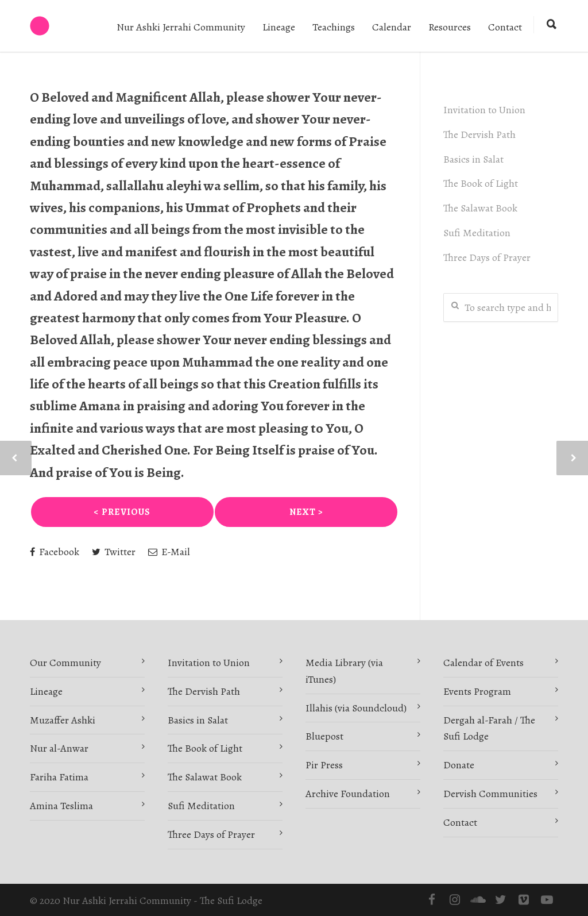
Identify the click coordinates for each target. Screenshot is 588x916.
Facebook (55, 552)
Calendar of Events (483, 663)
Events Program (477, 691)
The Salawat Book (480, 208)
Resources (450, 27)
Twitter (114, 552)
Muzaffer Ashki (63, 720)
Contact (505, 27)
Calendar (392, 27)
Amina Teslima (61, 806)
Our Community (65, 663)
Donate (459, 765)
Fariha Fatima (59, 777)
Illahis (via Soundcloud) (356, 708)
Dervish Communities (490, 794)
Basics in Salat (473, 159)
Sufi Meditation (477, 233)
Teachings (334, 27)
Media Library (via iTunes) (344, 671)
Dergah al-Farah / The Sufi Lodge (489, 728)
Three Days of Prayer (487, 257)
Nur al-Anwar (59, 748)
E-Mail (169, 552)
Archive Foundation (348, 794)
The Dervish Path (479, 134)
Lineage (279, 27)
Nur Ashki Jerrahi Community (181, 27)
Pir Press (324, 765)
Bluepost (324, 736)
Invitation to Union (484, 110)
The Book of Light (481, 183)
